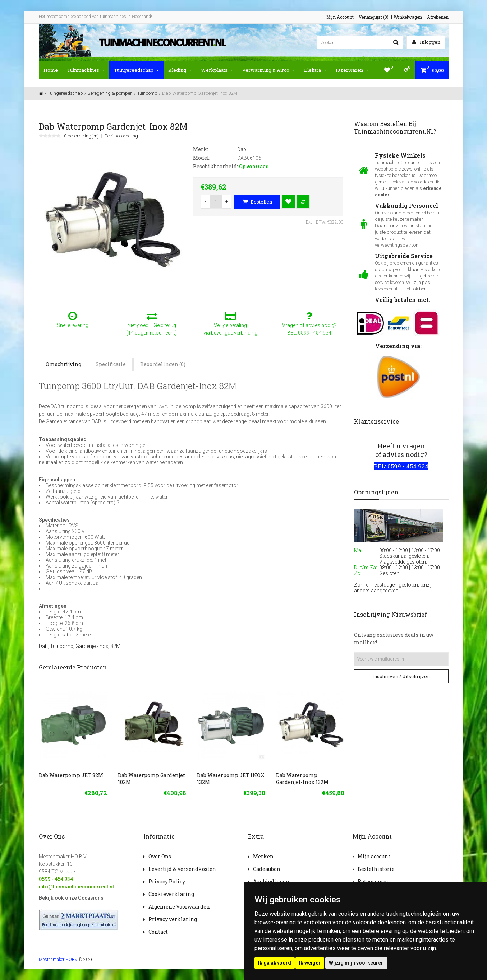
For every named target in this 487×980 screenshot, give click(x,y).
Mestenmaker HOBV (58, 960)
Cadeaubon (267, 869)
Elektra (315, 70)
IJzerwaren (352, 70)
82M (115, 646)
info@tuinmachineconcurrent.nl (76, 887)
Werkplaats (217, 70)
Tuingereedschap (136, 70)
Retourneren (374, 881)
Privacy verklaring (173, 919)
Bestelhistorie (376, 869)
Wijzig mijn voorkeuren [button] (356, 963)
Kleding (180, 70)
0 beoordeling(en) (81, 136)
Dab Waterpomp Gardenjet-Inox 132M (302, 779)
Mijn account (374, 856)
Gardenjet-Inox (92, 646)
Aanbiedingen (271, 881)
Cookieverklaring (171, 894)
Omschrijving (63, 364)
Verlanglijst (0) (374, 17)
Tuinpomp (62, 646)
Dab (43, 646)
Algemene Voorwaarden (179, 907)
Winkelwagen (408, 17)
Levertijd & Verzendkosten (182, 869)
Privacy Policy (167, 881)
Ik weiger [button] (310, 963)
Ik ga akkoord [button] (275, 963)
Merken (263, 856)
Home (51, 70)
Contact (158, 932)
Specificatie (111, 364)
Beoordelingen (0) (163, 364)
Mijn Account (340, 17)
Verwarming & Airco (268, 70)
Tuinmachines (86, 70)
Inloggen (426, 42)
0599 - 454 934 (56, 879)
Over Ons (160, 856)
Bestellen (257, 202)
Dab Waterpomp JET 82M (71, 775)
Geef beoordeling (121, 136)
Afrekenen (438, 17)
